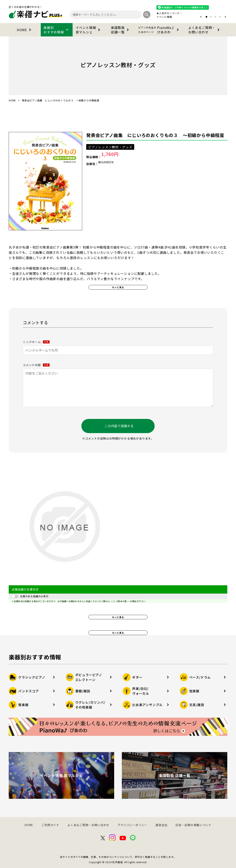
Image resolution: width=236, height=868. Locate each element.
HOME (25, 30)
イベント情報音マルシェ (89, 30)
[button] (201, 17)
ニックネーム (36, 342)
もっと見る (118, 287)
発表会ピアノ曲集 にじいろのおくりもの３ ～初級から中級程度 (155, 135)
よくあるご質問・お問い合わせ (205, 30)
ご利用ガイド (50, 825)
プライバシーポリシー (132, 825)
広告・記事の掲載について (193, 825)
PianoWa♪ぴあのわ (159, 30)
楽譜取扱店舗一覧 (121, 30)
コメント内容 (36, 365)
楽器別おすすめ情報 (57, 30)
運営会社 (161, 825)
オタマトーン (152, 17)
